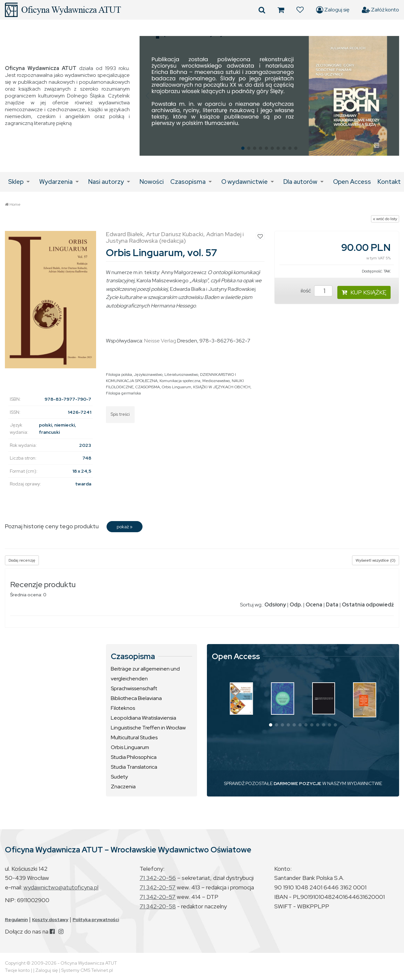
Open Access (352, 182)
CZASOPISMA (148, 387)
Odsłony (275, 605)
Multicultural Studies (134, 737)
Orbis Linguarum (177, 387)
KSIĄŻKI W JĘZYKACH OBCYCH (222, 387)
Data (332, 605)
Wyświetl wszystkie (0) (376, 560)
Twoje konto (17, 970)
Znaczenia (123, 787)
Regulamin (16, 919)
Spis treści (120, 414)
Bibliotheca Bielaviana (136, 698)
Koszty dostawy (50, 919)
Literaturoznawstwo (181, 375)
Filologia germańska (123, 393)
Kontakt (389, 182)
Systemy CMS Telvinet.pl (87, 970)
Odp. (296, 605)
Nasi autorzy (106, 182)
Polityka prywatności (96, 919)
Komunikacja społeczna (180, 381)
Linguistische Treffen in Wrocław (148, 728)
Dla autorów (300, 182)
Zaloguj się (333, 10)
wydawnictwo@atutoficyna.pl (61, 887)
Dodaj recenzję (22, 560)
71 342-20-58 (158, 906)
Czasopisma (188, 182)
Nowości (152, 182)
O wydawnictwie (244, 182)
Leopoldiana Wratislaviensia (143, 718)
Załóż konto (380, 10)
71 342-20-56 (158, 878)
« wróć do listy (385, 219)
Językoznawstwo (148, 375)
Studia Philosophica (134, 757)
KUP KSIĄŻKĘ (364, 292)
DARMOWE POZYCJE (297, 783)
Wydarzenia (56, 182)
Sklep (16, 182)
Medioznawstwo (216, 381)
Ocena (314, 605)
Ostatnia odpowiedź (368, 605)
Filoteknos (123, 708)
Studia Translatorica (134, 767)
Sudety (119, 777)
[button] (147, 96)
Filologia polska (119, 375)
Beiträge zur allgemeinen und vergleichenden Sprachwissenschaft (145, 679)
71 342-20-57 (158, 887)
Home (15, 204)
